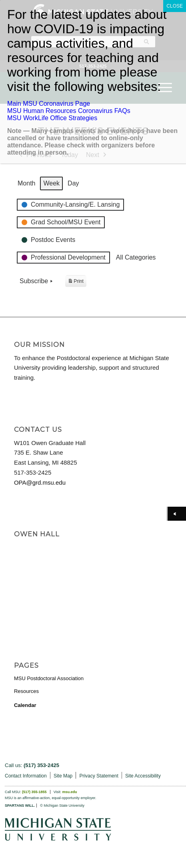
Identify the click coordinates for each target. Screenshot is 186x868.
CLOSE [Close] (175, 6)
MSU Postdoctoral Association (49, 678)
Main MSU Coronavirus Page (49, 104)
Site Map (63, 776)
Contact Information (26, 776)
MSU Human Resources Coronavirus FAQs (69, 111)
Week (51, 183)
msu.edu (70, 792)
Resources (26, 691)
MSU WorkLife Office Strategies (52, 118)
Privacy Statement (99, 776)
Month (26, 183)
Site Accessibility (143, 776)
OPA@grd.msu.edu (40, 482)
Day (73, 183)
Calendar (25, 705)
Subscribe (37, 281)
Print (76, 282)
